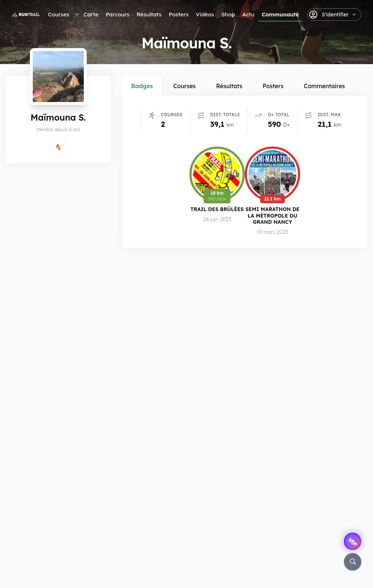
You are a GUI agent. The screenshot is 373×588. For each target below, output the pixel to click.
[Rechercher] (353, 562)
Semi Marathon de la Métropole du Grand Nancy (272, 216)
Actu (248, 14)
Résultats (149, 14)
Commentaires (324, 86)
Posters (178, 14)
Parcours (117, 14)
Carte (91, 14)
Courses (59, 14)
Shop (228, 14)
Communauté (280, 14)
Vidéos (205, 14)
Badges (142, 86)
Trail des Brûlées (217, 210)
